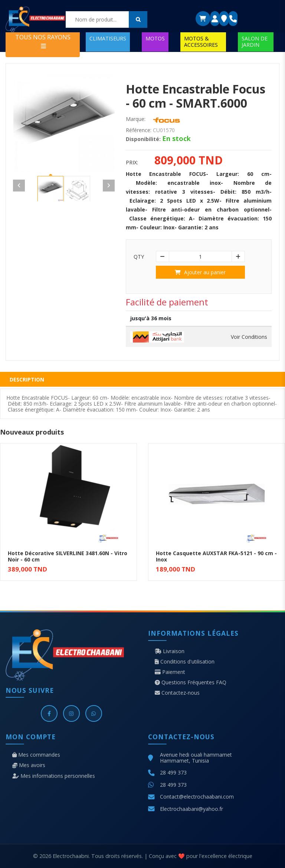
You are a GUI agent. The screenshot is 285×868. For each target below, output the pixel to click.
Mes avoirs (29, 765)
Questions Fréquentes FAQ (191, 682)
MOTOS (155, 38)
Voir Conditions (249, 337)
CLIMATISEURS (108, 38)
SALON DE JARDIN (255, 41)
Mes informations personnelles (54, 776)
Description (27, 379)
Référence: (139, 130)
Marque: (136, 119)
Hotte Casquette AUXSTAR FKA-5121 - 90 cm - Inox (216, 556)
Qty (139, 257)
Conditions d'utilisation (185, 662)
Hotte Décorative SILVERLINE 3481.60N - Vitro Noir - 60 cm (68, 556)
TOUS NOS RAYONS (43, 41)
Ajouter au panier (200, 272)
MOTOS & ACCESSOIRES (201, 41)
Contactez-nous (177, 693)
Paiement (170, 672)
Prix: (132, 163)
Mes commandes (36, 755)
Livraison (170, 651)
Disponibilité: (143, 139)
